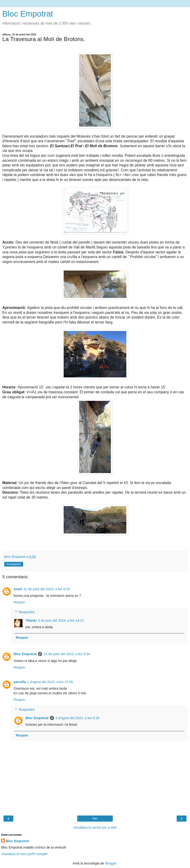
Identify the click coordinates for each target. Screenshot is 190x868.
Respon (19, 602)
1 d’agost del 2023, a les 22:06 (50, 682)
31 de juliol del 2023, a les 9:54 (67, 654)
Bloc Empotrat (28, 14)
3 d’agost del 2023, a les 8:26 (77, 718)
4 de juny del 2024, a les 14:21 (61, 620)
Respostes (27, 612)
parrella (20, 682)
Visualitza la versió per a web (95, 827)
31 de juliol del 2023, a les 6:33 (47, 589)
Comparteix (14, 564)
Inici (95, 819)
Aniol (18, 589)
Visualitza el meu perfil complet (24, 854)
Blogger (111, 863)
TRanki (31, 620)
